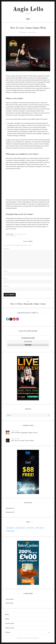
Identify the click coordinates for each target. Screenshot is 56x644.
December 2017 (10, 508)
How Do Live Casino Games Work (22, 441)
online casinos (40, 528)
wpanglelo (24, 32)
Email (6, 279)
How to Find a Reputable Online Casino (24, 433)
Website (6, 286)
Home (7, 615)
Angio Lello (28, 9)
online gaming (10, 531)
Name (6, 271)
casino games (10, 528)
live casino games (20, 528)
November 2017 (10, 512)
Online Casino (10, 603)
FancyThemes (36, 638)
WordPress (29, 638)
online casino (30, 528)
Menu (28, 19)
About (7, 619)
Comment (7, 249)
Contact (8, 632)
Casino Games (9, 234)
